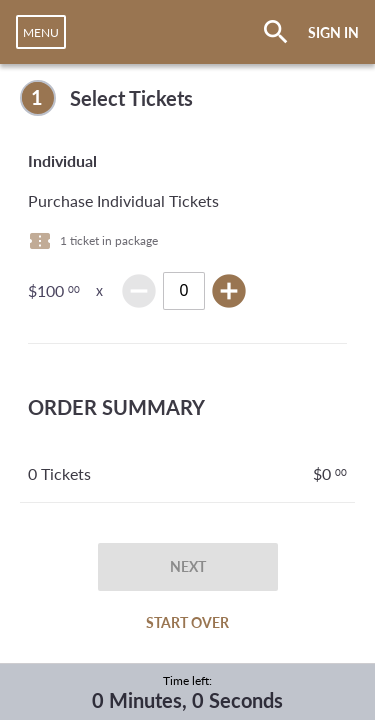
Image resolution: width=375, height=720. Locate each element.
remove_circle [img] (139, 291)
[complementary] (187, 98)
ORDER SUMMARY (116, 407)
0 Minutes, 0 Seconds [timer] (187, 700)
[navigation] (41, 32)
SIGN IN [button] (333, 32)
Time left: (187, 680)
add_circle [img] (229, 291)
